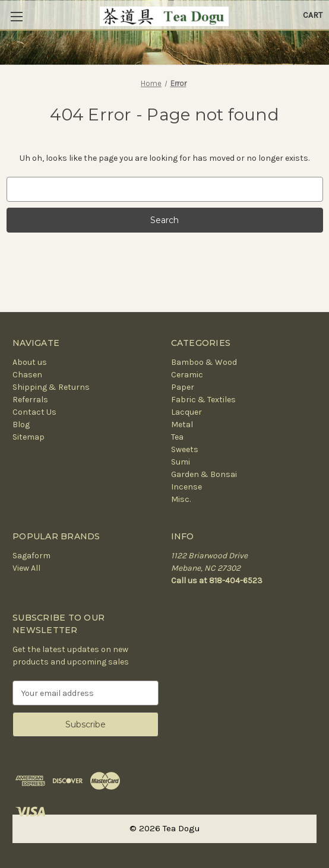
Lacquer (186, 412)
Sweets (185, 449)
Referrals (30, 400)
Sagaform (31, 556)
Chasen (27, 375)
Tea (177, 437)
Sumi (181, 462)
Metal (182, 425)
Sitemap (29, 437)
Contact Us (34, 412)
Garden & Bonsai (204, 474)
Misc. (181, 499)
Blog (21, 425)
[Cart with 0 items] (313, 15)
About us (30, 362)
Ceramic (187, 375)
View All (26, 568)
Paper (183, 387)
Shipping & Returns (51, 387)
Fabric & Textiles (203, 400)
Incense (186, 487)
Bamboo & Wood (204, 362)
